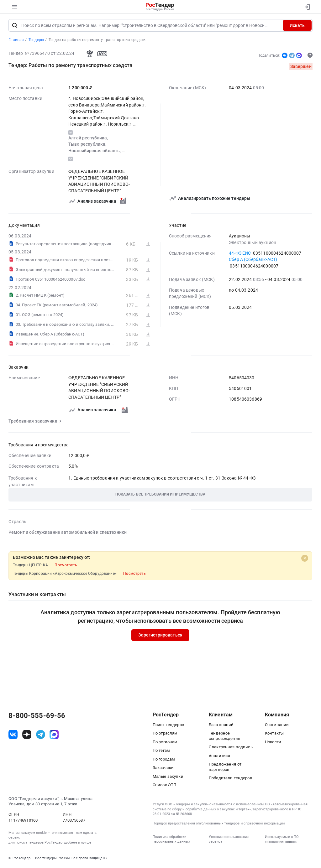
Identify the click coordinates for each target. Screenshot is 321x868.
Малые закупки (168, 777)
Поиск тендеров (168, 725)
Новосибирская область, (95, 151)
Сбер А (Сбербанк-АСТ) (253, 260)
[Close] (305, 559)
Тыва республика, (88, 145)
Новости (273, 743)
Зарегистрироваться (161, 636)
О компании (277, 725)
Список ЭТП (164, 785)
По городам (164, 760)
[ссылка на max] (54, 735)
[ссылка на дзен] (27, 735)
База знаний (221, 725)
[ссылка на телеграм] (41, 735)
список (291, 842)
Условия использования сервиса (229, 840)
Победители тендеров (230, 779)
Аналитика (219, 756)
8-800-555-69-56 (37, 716)
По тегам (161, 751)
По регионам (165, 743)
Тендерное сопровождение (224, 736)
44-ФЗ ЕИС (240, 253)
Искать (297, 26)
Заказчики (163, 768)
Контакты (274, 734)
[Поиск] (15, 26)
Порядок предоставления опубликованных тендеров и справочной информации (219, 824)
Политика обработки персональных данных (171, 840)
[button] (160, 495)
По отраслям (165, 734)
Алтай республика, (89, 138)
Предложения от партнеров (225, 767)
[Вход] (306, 7)
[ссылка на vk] (13, 735)
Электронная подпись (231, 748)
